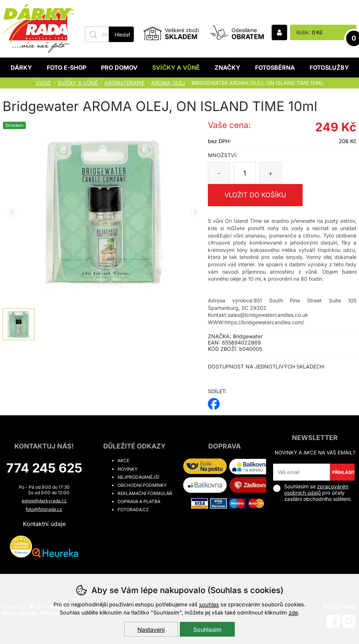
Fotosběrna (275, 67)
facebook (214, 401)
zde (293, 612)
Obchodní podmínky (142, 485)
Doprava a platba (139, 501)
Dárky (21, 67)
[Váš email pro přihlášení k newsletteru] (301, 472)
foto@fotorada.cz (44, 509)
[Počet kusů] (245, 173)
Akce (123, 461)
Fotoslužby (329, 67)
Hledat (123, 34)
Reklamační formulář (145, 493)
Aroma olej (168, 83)
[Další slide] (194, 213)
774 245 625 (44, 468)
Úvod (43, 83)
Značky (227, 67)
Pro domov (119, 67)
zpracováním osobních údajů (316, 489)
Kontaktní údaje (44, 524)
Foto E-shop (67, 67)
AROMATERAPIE (124, 83)
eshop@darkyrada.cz (44, 501)
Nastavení (151, 630)
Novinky (128, 469)
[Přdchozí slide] (12, 213)
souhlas (209, 604)
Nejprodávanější (138, 477)
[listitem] (18, 324)
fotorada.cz (133, 510)
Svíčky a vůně (176, 67)
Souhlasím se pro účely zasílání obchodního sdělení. (312, 493)
